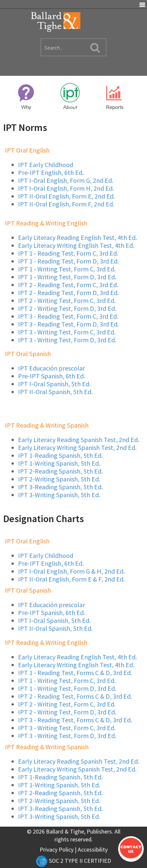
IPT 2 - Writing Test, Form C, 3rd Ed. (67, 300)
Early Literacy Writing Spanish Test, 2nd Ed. (77, 447)
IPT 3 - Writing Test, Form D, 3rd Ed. (67, 340)
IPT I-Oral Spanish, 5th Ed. (54, 384)
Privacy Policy (57, 849)
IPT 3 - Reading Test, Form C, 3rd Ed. (68, 316)
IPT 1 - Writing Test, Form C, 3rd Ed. (67, 269)
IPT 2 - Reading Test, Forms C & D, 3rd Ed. (75, 696)
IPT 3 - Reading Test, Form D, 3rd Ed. (68, 324)
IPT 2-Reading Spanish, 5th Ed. (60, 471)
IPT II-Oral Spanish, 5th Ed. (55, 392)
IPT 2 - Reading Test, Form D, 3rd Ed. (68, 293)
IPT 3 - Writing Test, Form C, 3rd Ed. (67, 332)
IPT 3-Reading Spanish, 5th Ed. (60, 487)
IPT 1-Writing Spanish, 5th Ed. (59, 463)
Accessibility (93, 849)
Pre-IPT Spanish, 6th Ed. (52, 376)
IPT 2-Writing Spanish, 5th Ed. (59, 479)
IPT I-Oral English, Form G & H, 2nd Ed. (71, 571)
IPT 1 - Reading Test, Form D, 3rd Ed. (68, 261)
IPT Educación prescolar (52, 368)
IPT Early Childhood (46, 165)
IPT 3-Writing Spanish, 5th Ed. (59, 495)
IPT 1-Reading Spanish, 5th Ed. (60, 455)
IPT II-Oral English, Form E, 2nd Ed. (66, 196)
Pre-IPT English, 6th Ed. (51, 172)
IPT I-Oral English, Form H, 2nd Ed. (66, 188)
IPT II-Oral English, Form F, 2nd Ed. (66, 204)
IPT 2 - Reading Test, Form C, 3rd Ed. (68, 285)
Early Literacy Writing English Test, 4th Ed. (76, 245)
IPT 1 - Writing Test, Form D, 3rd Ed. (67, 277)
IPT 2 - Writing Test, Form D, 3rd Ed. (67, 308)
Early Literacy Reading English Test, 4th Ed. (77, 237)
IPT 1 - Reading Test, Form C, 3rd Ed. (68, 253)
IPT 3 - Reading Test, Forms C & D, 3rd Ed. (75, 720)
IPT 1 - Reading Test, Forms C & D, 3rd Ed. (75, 673)
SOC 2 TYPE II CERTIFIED (73, 861)
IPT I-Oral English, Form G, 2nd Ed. (66, 180)
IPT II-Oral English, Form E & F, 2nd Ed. (71, 579)
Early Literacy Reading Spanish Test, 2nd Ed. (79, 440)
